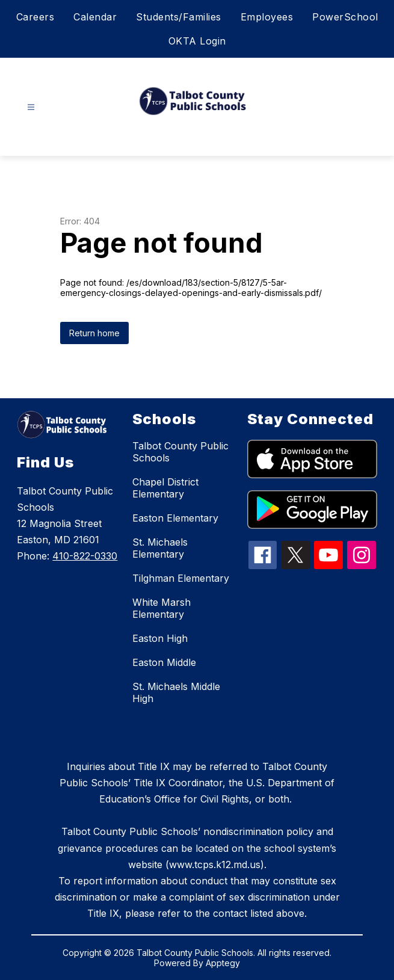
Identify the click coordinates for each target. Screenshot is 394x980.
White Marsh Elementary (162, 608)
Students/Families (179, 17)
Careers (35, 17)
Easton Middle (164, 662)
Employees (267, 17)
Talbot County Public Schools (180, 452)
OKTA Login (197, 41)
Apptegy (223, 963)
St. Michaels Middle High (176, 692)
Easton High (160, 638)
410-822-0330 (85, 556)
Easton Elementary (175, 518)
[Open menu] (31, 107)
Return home (94, 333)
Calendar (95, 17)
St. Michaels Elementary (160, 548)
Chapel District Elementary (165, 488)
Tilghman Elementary (181, 578)
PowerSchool (345, 17)
